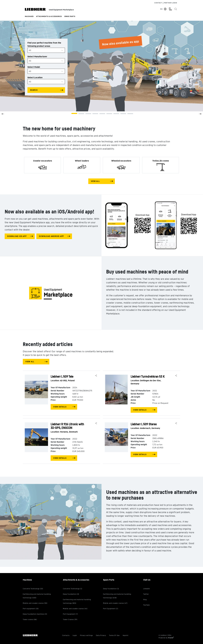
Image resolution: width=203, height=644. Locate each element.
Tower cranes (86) (30, 619)
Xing (145, 600)
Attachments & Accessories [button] (49, 16)
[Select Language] (164, 9)
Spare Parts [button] (70, 16)
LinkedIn (147, 589)
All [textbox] (30, 50)
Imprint (126, 635)
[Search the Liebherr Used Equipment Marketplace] (176, 9)
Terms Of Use (114, 635)
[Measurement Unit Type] (170, 9)
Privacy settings (86, 635)
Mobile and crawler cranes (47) (115, 603)
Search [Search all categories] (34, 90)
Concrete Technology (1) (73, 589)
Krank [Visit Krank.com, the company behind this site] (171, 638)
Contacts (66, 635)
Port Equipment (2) (111, 609)
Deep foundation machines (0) (35, 614)
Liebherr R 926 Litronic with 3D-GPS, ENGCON (70, 428)
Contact (158, 3)
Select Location (35, 77)
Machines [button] (29, 16)
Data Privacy (101, 635)
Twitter (146, 594)
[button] (200, 115)
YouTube (146, 605)
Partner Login (171, 3)
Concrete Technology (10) (33, 589)
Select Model (34, 67)
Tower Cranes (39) (70, 619)
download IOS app (17, 236)
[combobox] (46, 50)
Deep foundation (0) (71, 594)
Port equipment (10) (31, 609)
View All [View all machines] (95, 181)
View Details (60, 407)
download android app (51, 236)
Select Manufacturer (37, 56)
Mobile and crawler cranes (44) (75, 609)
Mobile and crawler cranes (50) (35, 603)
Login (75, 635)
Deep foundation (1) (111, 589)
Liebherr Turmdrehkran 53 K (150, 380)
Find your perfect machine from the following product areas (44, 44)
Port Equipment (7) (70, 614)
